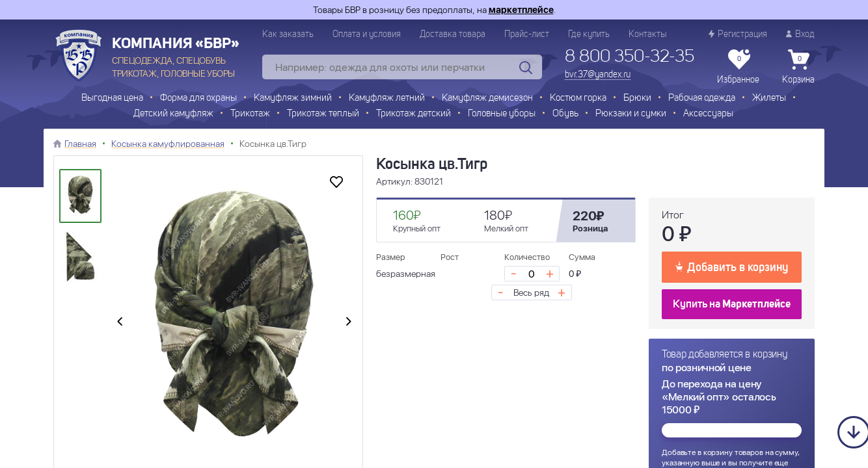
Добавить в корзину (732, 266)
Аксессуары (708, 114)
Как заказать (288, 34)
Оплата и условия (367, 34)
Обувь (565, 114)
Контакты (647, 34)
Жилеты (769, 98)
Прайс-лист (527, 34)
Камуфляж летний (387, 98)
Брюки (637, 98)
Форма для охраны (198, 98)
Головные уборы (502, 114)
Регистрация (738, 34)
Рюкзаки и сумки (631, 114)
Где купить (589, 34)
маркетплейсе (521, 10)
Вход (800, 34)
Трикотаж (250, 114)
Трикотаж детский (414, 114)
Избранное (738, 67)
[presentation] (120, 322)
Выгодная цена (112, 98)
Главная (80, 144)
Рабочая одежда (702, 98)
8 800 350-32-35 (630, 57)
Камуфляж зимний (293, 98)
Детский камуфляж (173, 114)
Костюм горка (578, 98)
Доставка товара (453, 34)
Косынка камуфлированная (168, 144)
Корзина (798, 67)
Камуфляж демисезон (487, 98)
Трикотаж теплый (323, 114)
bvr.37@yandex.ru (598, 75)
